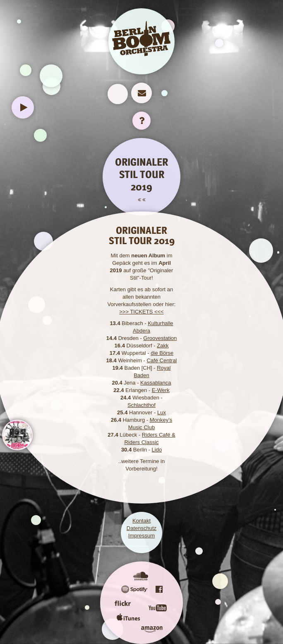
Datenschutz (141, 528)
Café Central (162, 360)
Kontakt (141, 521)
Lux (162, 412)
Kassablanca (156, 383)
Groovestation (160, 338)
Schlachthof (141, 405)
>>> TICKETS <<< (141, 312)
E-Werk (161, 390)
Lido (157, 450)
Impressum (141, 536)
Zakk (163, 346)
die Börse (162, 353)
